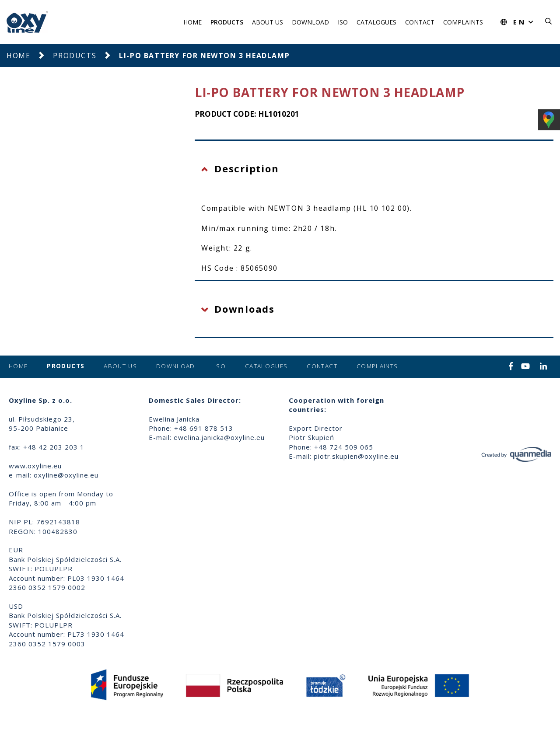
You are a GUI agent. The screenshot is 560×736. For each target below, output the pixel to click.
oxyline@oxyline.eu (66, 475)
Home (192, 22)
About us (268, 22)
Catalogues (376, 22)
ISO (343, 22)
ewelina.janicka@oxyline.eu (219, 437)
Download (310, 22)
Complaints (463, 22)
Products (227, 22)
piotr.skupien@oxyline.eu (356, 456)
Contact (420, 22)
